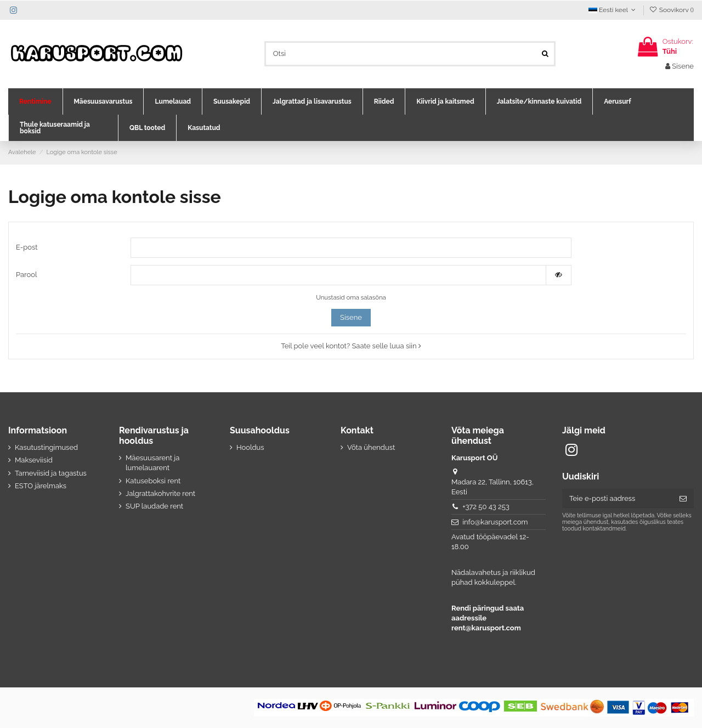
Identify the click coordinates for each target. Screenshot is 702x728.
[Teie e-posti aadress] (617, 498)
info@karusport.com (495, 522)
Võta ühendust (371, 447)
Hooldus (250, 447)
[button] (35, 101)
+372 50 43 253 (486, 507)
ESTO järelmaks (41, 486)
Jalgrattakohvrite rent (160, 493)
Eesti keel (613, 10)
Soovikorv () (671, 10)
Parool (26, 275)
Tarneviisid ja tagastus (51, 473)
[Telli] (683, 498)
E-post (27, 247)
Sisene (351, 318)
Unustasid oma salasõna (351, 297)
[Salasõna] (338, 275)
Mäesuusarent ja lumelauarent (152, 463)
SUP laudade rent (154, 507)
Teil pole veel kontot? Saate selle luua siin (351, 346)
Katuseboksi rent (153, 481)
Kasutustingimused (46, 447)
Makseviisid (34, 460)
